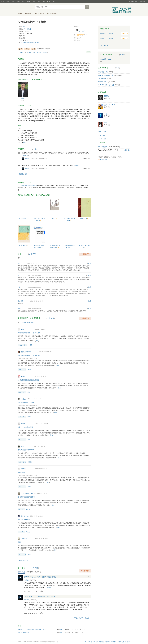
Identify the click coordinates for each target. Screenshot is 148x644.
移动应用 (128, 642)
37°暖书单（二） (103, 72)
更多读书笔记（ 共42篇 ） (83, 618)
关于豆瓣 (87, 642)
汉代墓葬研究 (102, 78)
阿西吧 (106, 96)
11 (21, 345)
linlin (23, 329)
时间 (49, 2)
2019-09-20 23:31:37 (34, 264)
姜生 (24, 27)
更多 (24, 142)
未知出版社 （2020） (106, 59)
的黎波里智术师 (26, 352)
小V (19, 264)
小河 (23, 446)
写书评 (29, 52)
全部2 (122, 55)
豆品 (54, 2)
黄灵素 (27, 159)
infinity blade (25, 516)
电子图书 (28, 13)
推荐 (88, 52)
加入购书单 (37, 52)
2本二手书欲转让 (103, 147)
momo (23, 376)
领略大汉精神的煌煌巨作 (26, 450)
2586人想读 (103, 139)
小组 (34, 2)
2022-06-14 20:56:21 (34, 287)
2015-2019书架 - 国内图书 (106, 85)
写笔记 (22, 52)
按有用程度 (21, 572)
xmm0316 (24, 424)
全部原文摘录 (23, 174)
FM (44, 2)
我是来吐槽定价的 (23, 632)
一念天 (106, 114)
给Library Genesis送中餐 (106, 75)
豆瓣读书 (26, 7)
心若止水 (24, 399)
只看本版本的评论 (28, 322)
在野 (106, 123)
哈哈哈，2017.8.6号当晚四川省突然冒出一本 (32, 629)
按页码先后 (30, 572)
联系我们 (101, 642)
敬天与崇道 (23, 218)
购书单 (20, 13)
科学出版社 (27, 29)
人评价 (82, 31)
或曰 (19, 275)
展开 (37, 341)
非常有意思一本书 (24, 520)
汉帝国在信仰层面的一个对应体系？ (30, 355)
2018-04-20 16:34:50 (37, 301)
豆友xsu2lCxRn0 (110, 105)
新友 (61, 629)
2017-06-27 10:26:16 (34, 275)
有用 (89, 264)
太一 (53, 218)
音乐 (18, 2)
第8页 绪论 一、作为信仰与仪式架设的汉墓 (40, 596)
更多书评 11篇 (23, 560)
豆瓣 (3, 2)
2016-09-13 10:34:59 (34, 309)
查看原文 (25, 155)
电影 (13, 2)
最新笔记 (38, 572)
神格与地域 (84, 218)
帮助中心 (114, 642)
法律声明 (108, 642)
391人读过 (102, 135)
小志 (61, 632)
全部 (35, 149)
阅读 (39, 2)
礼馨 (19, 309)
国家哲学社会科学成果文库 (31, 43)
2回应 (30, 370)
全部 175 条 (33, 254)
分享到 (45, 52)
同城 (29, 2)
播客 (23, 2)
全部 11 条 (51, 318)
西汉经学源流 (23, 245)
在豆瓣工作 (94, 642)
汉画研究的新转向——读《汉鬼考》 (30, 333)
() (49, 588)
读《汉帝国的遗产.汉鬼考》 (27, 497)
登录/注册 (143, 2)
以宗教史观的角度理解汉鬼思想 (28, 380)
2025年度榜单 (39, 13)
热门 (19, 258)
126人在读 (102, 132)
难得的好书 (21, 472)
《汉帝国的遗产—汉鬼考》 (27, 403)
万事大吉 (24, 539)
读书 (8, 2)
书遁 (19, 287)
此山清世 (20, 301)
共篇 (35, 568)
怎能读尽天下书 (103, 82)
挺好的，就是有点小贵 (25, 427)
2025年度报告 (52, 13)
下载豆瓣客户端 (133, 2)
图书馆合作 (121, 642)
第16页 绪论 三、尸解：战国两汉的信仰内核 (40, 577)
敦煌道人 (24, 469)
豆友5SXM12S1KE (27, 493)
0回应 (30, 345)
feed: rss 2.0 (104, 159)
